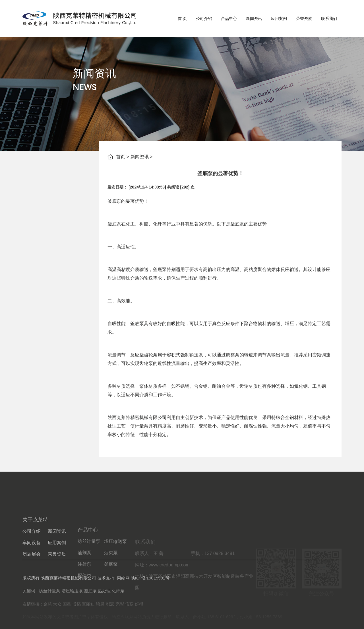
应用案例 (279, 18)
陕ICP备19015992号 (150, 583)
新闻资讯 (254, 18)
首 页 (182, 18)
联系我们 (329, 18)
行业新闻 (57, 209)
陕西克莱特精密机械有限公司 (137, 446)
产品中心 (229, 18)
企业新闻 (57, 195)
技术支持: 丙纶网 (113, 583)
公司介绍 (204, 18)
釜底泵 (114, 230)
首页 (121, 158)
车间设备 (32, 570)
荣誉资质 (304, 18)
